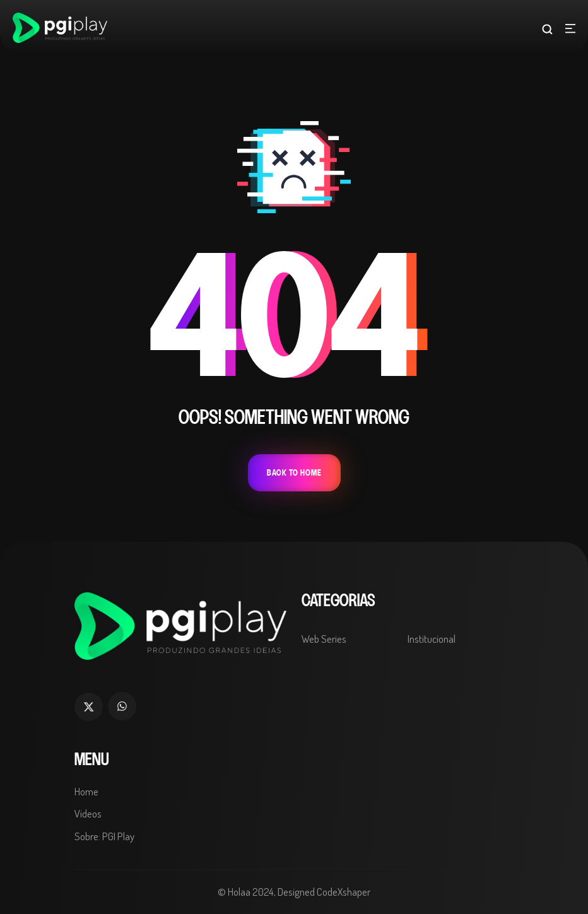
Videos (88, 813)
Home (86, 791)
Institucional (432, 639)
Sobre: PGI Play (104, 836)
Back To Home (294, 473)
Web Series (324, 639)
